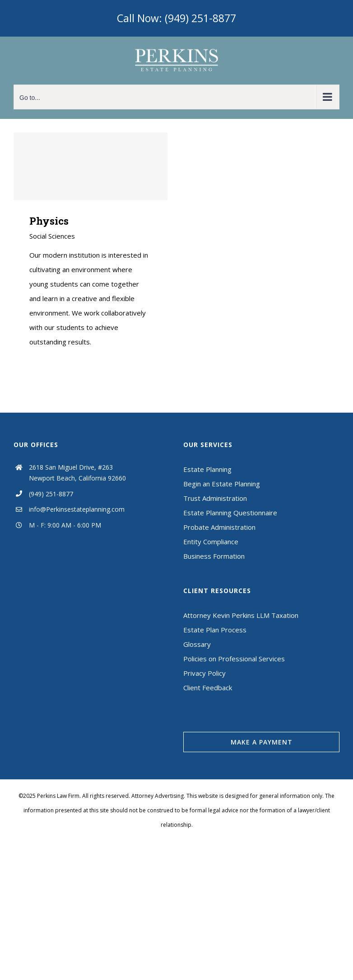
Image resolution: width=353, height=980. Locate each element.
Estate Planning (207, 469)
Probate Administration (219, 527)
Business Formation (214, 556)
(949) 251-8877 (51, 494)
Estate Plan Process (215, 630)
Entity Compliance (211, 542)
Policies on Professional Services (234, 659)
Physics (49, 221)
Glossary (197, 644)
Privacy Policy (204, 673)
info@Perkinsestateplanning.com (77, 509)
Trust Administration (215, 498)
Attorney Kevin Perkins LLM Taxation (241, 615)
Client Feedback (208, 688)
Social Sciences (52, 236)
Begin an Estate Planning (222, 484)
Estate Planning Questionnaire (230, 513)
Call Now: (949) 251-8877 (176, 18)
